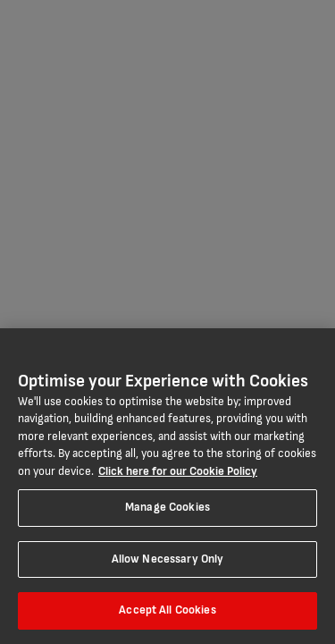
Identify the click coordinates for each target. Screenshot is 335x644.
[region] (167, 486)
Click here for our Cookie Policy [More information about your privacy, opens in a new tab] (178, 471)
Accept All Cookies (167, 610)
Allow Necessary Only (168, 559)
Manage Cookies (167, 507)
